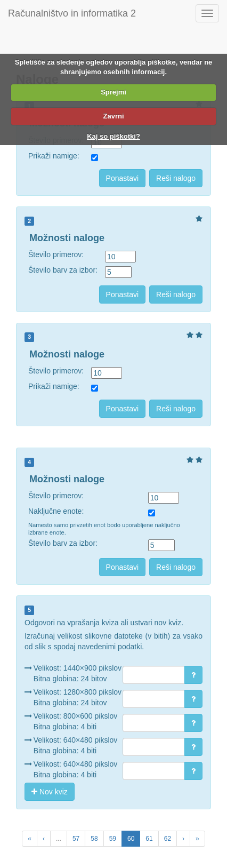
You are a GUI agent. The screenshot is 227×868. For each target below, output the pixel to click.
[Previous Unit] (30, 839)
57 (76, 839)
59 (113, 839)
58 (94, 839)
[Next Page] (183, 839)
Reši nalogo (176, 178)
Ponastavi (122, 178)
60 (131, 839)
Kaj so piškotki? (113, 136)
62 (168, 839)
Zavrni (113, 116)
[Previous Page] (44, 839)
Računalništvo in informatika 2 (72, 13)
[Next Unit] (197, 839)
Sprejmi (113, 92)
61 (149, 839)
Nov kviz (50, 792)
